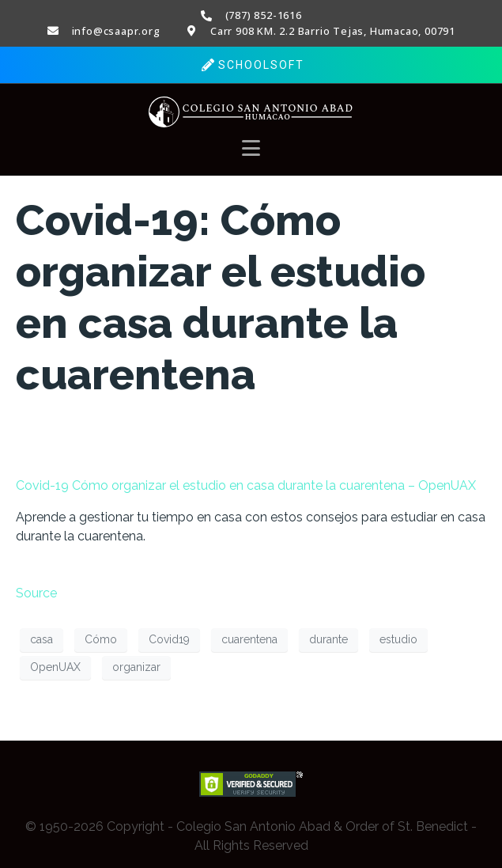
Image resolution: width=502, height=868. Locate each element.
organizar (136, 667)
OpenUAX (55, 667)
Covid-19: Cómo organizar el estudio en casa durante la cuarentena (221, 297)
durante (328, 639)
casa (42, 639)
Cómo (101, 639)
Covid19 (169, 639)
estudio (398, 639)
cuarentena (249, 639)
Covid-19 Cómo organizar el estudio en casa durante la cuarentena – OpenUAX (246, 485)
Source (36, 593)
